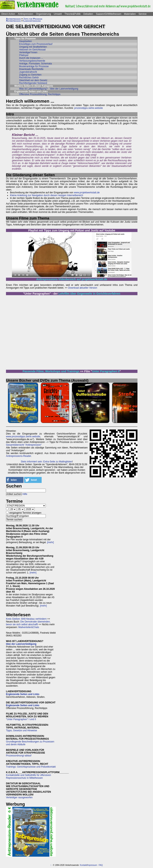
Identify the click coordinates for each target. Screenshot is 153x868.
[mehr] (50, 542)
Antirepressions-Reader (18, 456)
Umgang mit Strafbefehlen (33, 47)
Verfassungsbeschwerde (32, 61)
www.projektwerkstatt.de (87, 193)
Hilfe (25, 494)
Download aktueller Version (83, 288)
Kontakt (83, 865)
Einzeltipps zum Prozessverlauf (36, 44)
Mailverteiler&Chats (29, 627)
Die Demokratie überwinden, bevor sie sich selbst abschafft (28, 623)
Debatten (88, 14)
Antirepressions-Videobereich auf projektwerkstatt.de (72, 279)
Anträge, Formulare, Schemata (35, 64)
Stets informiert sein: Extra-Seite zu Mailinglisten (47, 462)
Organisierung (43, 14)
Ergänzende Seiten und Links (23, 694)
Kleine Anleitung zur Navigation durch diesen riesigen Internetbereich (47, 195)
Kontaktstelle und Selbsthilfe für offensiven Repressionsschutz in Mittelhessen (28, 777)
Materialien (130, 14)
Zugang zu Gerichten (30, 75)
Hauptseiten (25, 41)
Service (142, 14)
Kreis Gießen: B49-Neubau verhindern (26, 619)
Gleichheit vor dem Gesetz (33, 80)
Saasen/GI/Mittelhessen (108, 14)
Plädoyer (24, 55)
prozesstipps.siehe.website (89, 108)
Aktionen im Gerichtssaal (32, 50)
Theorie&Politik (73, 14)
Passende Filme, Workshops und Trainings (51, 371)
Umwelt (58, 14)
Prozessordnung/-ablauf (19, 756)
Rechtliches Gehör (29, 78)
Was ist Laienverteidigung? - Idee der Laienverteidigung (49, 89)
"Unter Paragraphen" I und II (21, 719)
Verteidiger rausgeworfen (19, 797)
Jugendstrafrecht (28, 72)
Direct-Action (8, 14)
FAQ (101, 865)
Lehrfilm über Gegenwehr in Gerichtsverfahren (89, 294)
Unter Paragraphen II (106, 371)
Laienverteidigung (32, 21)
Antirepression (26, 14)
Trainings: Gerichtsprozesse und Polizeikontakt (31, 767)
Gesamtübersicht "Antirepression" (24, 445)
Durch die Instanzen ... (31, 58)
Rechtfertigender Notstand (33, 83)
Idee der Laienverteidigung (21, 644)
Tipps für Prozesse (33, 19)
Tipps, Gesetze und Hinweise (22, 730)
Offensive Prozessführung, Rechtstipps (40, 94)
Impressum (92, 865)
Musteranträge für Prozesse (34, 66)
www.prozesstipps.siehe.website (23, 436)
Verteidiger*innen (28, 52)
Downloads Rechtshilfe (31, 69)
